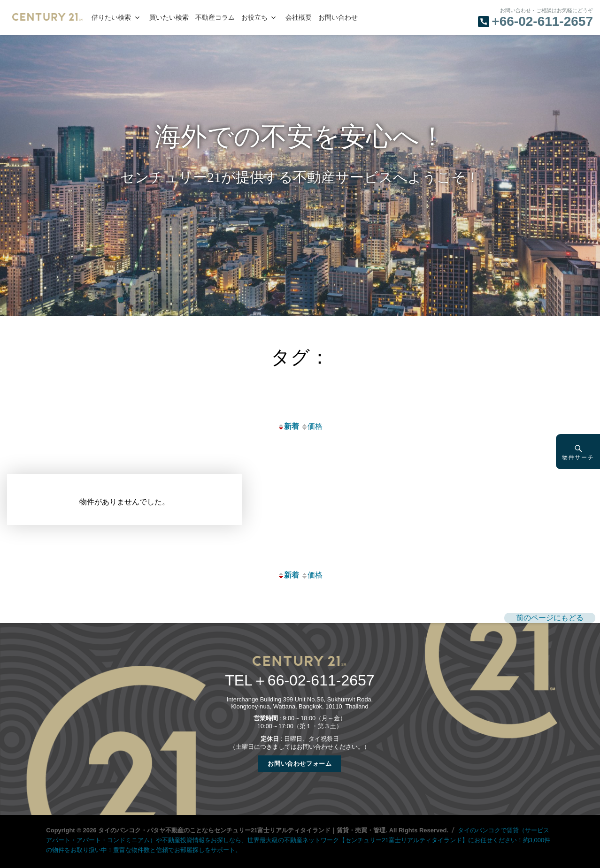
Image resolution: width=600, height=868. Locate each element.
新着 (288, 426)
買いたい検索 (169, 18)
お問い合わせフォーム (300, 764)
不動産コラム (215, 18)
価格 (312, 426)
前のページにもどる (550, 618)
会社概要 (299, 18)
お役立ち (254, 18)
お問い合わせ (338, 18)
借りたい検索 (111, 18)
